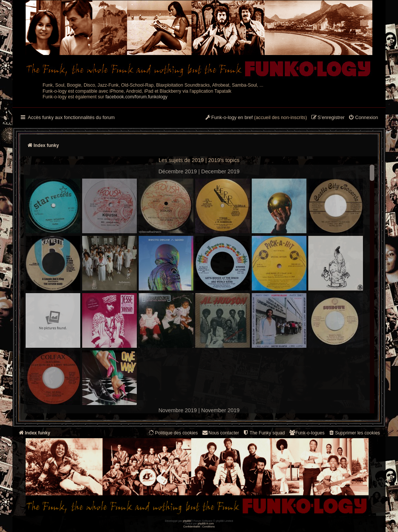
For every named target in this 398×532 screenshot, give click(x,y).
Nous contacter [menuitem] (220, 433)
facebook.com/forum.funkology (137, 97)
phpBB (187, 521)
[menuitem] (363, 118)
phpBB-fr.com (206, 524)
